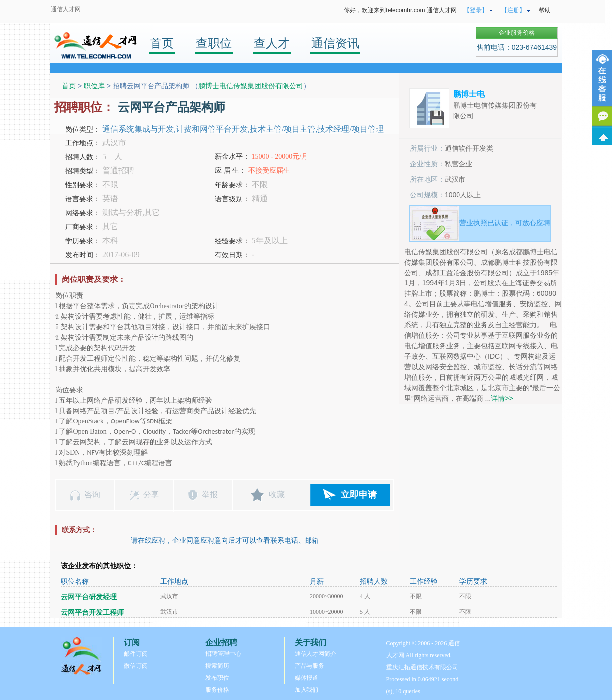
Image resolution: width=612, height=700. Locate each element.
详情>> (502, 398)
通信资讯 (335, 43)
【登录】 (476, 10)
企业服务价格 (517, 33)
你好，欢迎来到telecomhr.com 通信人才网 (400, 10)
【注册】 (513, 10)
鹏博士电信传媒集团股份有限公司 (251, 86)
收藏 (277, 494)
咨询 (92, 494)
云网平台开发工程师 (92, 613)
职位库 (94, 86)
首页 (162, 43)
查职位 (214, 43)
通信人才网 (66, 9)
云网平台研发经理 (89, 597)
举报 (210, 494)
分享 (151, 494)
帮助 (545, 10)
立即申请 (359, 495)
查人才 (272, 43)
